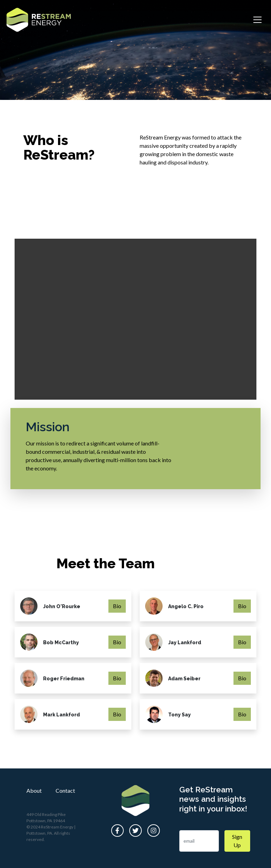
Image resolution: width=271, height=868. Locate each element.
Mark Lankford (61, 715)
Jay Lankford (185, 643)
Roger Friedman (64, 679)
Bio (117, 606)
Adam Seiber (184, 679)
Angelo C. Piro (186, 606)
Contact (65, 790)
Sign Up (237, 841)
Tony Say (179, 715)
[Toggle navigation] (257, 20)
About (34, 790)
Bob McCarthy (61, 643)
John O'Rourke (62, 606)
